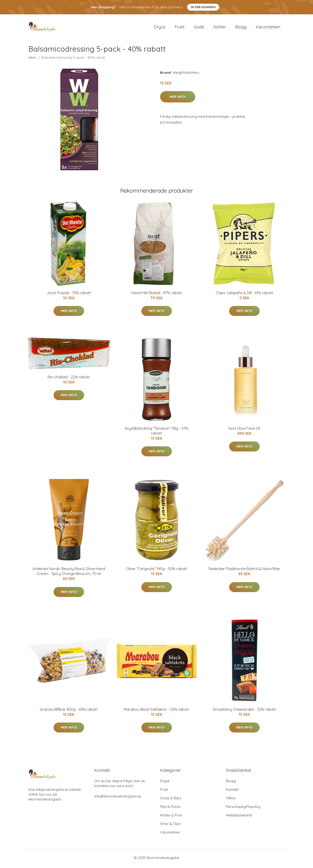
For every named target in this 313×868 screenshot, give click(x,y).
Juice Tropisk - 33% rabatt (69, 295)
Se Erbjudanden (203, 7)
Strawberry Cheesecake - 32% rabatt (244, 712)
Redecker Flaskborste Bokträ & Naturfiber (244, 571)
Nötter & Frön (171, 817)
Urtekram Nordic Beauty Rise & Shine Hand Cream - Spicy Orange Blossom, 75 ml (69, 574)
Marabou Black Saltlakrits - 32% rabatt (156, 712)
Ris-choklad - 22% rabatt (69, 379)
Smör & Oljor (171, 826)
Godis (199, 28)
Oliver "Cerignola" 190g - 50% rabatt (157, 571)
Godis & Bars (171, 800)
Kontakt (232, 792)
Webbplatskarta (239, 817)
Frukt (180, 28)
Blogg (241, 28)
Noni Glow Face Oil (244, 431)
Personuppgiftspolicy (243, 809)
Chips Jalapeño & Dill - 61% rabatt (244, 295)
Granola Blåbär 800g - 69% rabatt (69, 712)
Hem (32, 60)
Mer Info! (178, 99)
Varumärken (268, 28)
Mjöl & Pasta (170, 809)
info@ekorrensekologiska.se (118, 798)
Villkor (231, 800)
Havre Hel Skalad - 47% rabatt (157, 295)
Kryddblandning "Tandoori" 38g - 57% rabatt (157, 433)
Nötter (220, 28)
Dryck (160, 28)
